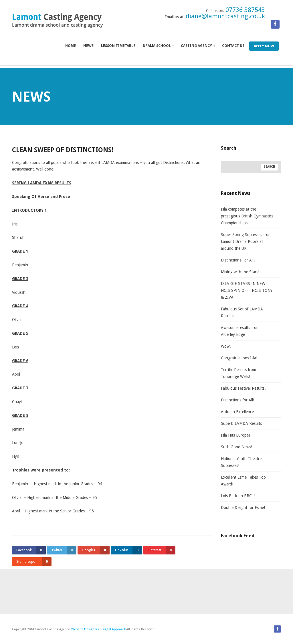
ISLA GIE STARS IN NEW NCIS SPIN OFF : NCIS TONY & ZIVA (247, 290)
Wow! (226, 346)
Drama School (158, 46)
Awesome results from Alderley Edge (240, 331)
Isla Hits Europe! (235, 435)
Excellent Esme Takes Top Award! (243, 481)
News (88, 46)
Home (71, 46)
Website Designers (85, 629)
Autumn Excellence (237, 412)
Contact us (233, 46)
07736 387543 (245, 10)
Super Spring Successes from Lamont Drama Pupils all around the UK (246, 241)
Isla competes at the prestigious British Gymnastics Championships (247, 216)
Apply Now (264, 46)
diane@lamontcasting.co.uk (225, 16)
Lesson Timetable (118, 46)
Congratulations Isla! (239, 358)
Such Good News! (236, 447)
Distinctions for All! (237, 400)
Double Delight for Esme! (243, 508)
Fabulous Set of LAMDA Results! (242, 312)
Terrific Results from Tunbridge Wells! (238, 373)
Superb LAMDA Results (241, 423)
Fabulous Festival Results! (243, 388)
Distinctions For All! (238, 260)
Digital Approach (114, 629)
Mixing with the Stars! (240, 272)
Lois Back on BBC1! (238, 496)
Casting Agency (198, 46)
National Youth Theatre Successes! (241, 462)
